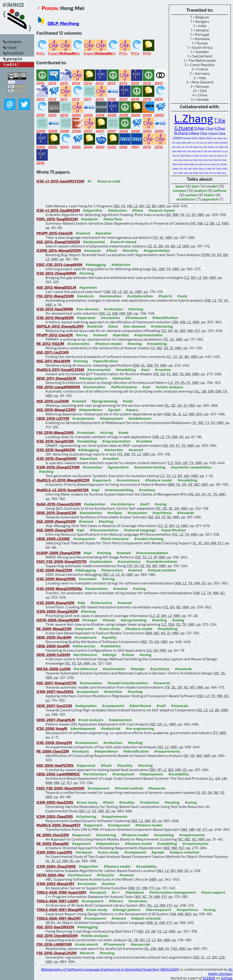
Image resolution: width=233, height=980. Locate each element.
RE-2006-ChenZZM (53, 751)
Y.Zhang (184, 142)
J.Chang (215, 151)
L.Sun (217, 147)
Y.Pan (185, 168)
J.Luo (191, 160)
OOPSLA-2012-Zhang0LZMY (60, 326)
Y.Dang (186, 164)
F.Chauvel (187, 138)
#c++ (116, 892)
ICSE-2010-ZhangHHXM (56, 458)
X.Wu (219, 151)
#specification (105, 361)
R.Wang (215, 160)
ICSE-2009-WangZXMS (56, 579)
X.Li (205, 168)
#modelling (157, 343)
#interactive (112, 570)
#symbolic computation (191, 467)
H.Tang (224, 160)
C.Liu (226, 151)
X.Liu (187, 147)
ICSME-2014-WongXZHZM (59, 250)
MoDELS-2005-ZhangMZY (58, 825)
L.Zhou (180, 160)
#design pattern (93, 378)
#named (83, 233)
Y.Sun (204, 133)
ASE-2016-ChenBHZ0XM (57, 935)
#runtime (163, 369)
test (195, 186)
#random (111, 458)
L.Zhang (194, 118)
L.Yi (223, 151)
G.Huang (184, 128)
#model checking (149, 539)
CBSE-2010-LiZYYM (53, 418)
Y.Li (192, 155)
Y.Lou (175, 173)
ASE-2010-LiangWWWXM (58, 387)
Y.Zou (174, 155)
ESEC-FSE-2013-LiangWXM (59, 264)
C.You (201, 155)
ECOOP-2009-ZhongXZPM (58, 553)
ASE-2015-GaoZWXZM (55, 927)
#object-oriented (184, 852)
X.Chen (174, 147)
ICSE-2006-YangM (52, 728)
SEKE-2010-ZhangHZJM (56, 513)
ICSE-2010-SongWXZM (56, 450)
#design (109, 655)
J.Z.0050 (225, 168)
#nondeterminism (162, 561)
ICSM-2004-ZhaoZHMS (56, 866)
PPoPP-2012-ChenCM (54, 335)
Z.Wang (209, 168)
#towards (186, 513)
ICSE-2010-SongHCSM (55, 441)
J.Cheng (213, 164)
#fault (112, 250)
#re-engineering (140, 728)
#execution (92, 467)
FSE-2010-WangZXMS (55, 432)
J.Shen (190, 168)
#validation (111, 646)
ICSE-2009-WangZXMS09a (59, 588)
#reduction (113, 309)
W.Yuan (200, 160)
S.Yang (201, 164)
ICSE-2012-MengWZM (55, 318)
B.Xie (214, 138)
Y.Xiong (213, 133)
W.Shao (217, 142)
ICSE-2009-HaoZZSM (54, 570)
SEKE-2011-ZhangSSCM (56, 378)
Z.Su (220, 160)
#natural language (140, 530)
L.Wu (205, 164)
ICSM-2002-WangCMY (55, 884)
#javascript (141, 944)
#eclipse (115, 513)
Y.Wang (221, 147)
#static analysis (169, 387)
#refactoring (162, 326)
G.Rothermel (224, 142)
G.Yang (206, 155)
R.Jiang (195, 160)
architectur (186, 199)
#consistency (128, 480)
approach (210, 199)
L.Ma (191, 173)
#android (95, 326)
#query (132, 410)
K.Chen (210, 142)
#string (107, 432)
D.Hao (199, 128)
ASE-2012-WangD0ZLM (56, 287)
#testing (87, 273)
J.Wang (201, 168)
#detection (117, 210)
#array (82, 335)
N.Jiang (219, 155)
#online (108, 884)
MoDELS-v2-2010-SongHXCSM (62, 490)
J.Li (223, 155)
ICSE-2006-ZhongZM (54, 742)
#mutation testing (150, 467)
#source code (109, 181)
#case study (109, 629)
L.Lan (183, 147)
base (180, 186)
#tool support (213, 892)
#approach (86, 318)
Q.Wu (191, 147)
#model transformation (128, 683)
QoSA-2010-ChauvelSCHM (59, 504)
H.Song (195, 138)
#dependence (91, 410)
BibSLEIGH (170, 969)
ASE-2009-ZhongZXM (55, 530)
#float (138, 210)
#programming (104, 401)
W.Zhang (181, 133)
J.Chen (174, 151)
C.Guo (175, 160)
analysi (201, 190)
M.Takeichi (211, 147)
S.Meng (179, 151)
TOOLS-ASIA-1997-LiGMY (57, 901)
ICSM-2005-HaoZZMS (55, 802)
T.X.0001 (219, 168)
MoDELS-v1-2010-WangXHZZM (63, 480)
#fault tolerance (115, 539)
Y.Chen (225, 138)
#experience (187, 909)
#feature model (108, 343)
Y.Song (210, 155)
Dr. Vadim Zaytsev (220, 971)
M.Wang (195, 173)
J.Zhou (179, 147)
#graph (114, 410)
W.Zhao (189, 142)
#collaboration (140, 296)
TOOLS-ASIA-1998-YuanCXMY (61, 892)
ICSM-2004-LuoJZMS (54, 852)
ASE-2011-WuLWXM (53, 361)
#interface (113, 691)
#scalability (179, 774)
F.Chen (198, 151)
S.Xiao (189, 151)
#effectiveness (124, 387)
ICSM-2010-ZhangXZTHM (58, 467)
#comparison (87, 742)
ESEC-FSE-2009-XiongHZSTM (61, 561)
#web (182, 296)
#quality (109, 637)
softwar (220, 190)
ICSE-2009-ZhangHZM (55, 603)
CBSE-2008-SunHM (53, 646)
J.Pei (226, 155)
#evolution (110, 318)
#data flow (113, 219)
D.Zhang (191, 164)
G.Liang (178, 142)
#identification (165, 318)
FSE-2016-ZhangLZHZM (57, 953)
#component (83, 418)
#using (161, 504)
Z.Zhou (224, 173)
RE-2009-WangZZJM (54, 629)
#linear (109, 620)
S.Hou (198, 142)
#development (83, 728)
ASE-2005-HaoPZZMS (55, 765)
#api (95, 490)
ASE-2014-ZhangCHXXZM (58, 242)
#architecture (123, 504)
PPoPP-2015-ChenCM (54, 233)
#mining (134, 343)
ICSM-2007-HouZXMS (55, 691)
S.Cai (178, 155)
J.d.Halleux (176, 168)
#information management (173, 892)
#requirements (167, 751)
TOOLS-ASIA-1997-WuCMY (59, 918)
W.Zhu (184, 151)
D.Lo (209, 164)
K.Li (202, 151)
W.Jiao (205, 147)
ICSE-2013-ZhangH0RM (56, 273)
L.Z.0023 (180, 173)
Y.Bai (211, 173)
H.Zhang (180, 164)
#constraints (78, 343)
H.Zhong (209, 138)
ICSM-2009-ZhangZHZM (57, 611)
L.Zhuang (186, 160)
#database (135, 892)
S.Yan (214, 168)
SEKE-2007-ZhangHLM (56, 720)
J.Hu (215, 155)
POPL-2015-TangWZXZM (57, 219)
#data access (84, 646)
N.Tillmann (224, 164)
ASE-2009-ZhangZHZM (56, 521)
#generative (118, 467)
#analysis (90, 219)
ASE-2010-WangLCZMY (56, 410)
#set (146, 387)
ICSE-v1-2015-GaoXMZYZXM (60, 181)
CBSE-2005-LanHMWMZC (58, 774)
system (191, 195)
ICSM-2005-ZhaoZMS (55, 816)
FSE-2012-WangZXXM (55, 296)
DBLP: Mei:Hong (63, 23)
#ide (81, 603)
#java (113, 326)
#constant (86, 432)
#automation (110, 296)
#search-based (162, 210)
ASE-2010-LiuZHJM (53, 401)
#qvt (145, 369)
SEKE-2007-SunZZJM (54, 706)
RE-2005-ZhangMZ (53, 843)
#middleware (140, 418)
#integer (90, 620)
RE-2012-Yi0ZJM (50, 343)
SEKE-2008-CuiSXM (53, 655)
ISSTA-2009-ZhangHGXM (58, 620)
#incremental (99, 369)
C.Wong (175, 164)
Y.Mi (214, 173)
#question (88, 287)
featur (209, 195)
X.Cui (173, 142)
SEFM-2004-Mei (50, 875)
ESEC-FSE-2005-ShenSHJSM (60, 788)
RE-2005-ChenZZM (53, 835)
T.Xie (220, 120)
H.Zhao (220, 128)
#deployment (111, 418)
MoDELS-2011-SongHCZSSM (60, 369)
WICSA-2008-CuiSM (53, 669)
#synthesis (162, 513)
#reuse (128, 655)
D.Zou (210, 160)
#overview (138, 901)
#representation (148, 335)
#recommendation (152, 553)
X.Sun (200, 147)
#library (116, 901)
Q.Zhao (188, 155)
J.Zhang (186, 173)
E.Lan (196, 164)
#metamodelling (119, 490)
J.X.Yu (218, 164)
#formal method (129, 788)
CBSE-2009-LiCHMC (53, 539)
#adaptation (95, 504)
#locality (130, 250)
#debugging (96, 264)
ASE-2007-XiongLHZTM (56, 683)
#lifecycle (105, 875)
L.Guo (206, 151)
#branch (87, 953)
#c (90, 181)
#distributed (140, 706)
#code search (86, 944)
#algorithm (93, 210)
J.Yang (193, 151)
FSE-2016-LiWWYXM (54, 944)
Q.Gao (226, 147)
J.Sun (209, 128)
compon (180, 190)
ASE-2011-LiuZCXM (53, 352)
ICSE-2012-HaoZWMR (55, 309)
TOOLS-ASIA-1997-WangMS (60, 909)
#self (145, 504)
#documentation (104, 530)
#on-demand (87, 309)
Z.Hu (205, 142)
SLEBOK (209, 978)
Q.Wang (202, 138)
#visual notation (162, 570)
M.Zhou (196, 155)
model (212, 186)
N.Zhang (219, 138)
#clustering (86, 816)
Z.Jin (194, 142)
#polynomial (94, 242)
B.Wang (196, 147)
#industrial (111, 728)
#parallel (103, 233)
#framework (136, 318)
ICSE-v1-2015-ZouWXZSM (58, 210)
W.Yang (219, 173)
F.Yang (222, 133)
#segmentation (157, 250)
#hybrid (165, 296)
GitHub (227, 978)
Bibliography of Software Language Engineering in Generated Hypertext (100, 969)
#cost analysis (91, 720)
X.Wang (194, 133)
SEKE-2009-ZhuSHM (54, 637)
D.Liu (181, 168)
